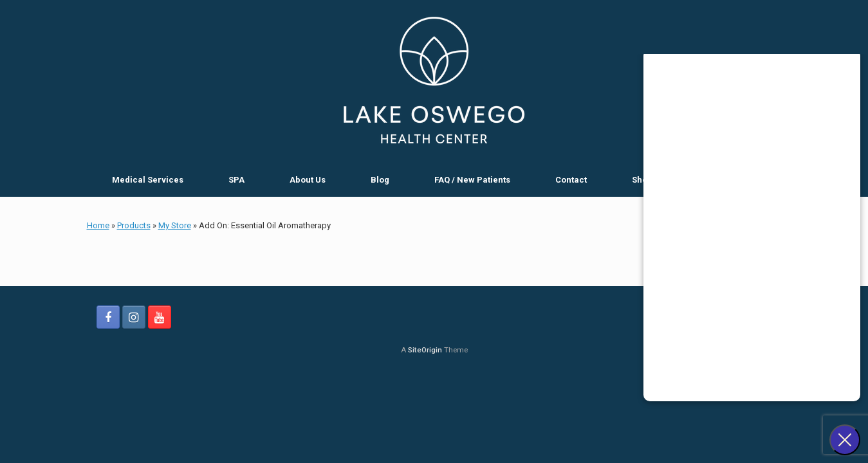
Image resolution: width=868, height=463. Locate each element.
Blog (380, 180)
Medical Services (148, 180)
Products (134, 225)
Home (98, 225)
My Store (175, 225)
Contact (571, 180)
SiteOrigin (425, 350)
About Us (308, 180)
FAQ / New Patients (472, 180)
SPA (236, 180)
